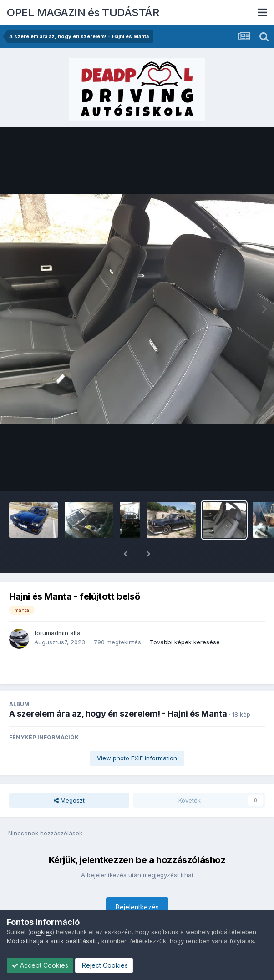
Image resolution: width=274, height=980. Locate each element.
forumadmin (51, 609)
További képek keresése (185, 618)
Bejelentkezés (137, 883)
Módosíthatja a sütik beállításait (51, 941)
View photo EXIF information (137, 734)
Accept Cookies (40, 965)
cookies (41, 932)
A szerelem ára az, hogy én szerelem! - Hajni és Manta (118, 690)
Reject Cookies (104, 965)
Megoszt (69, 777)
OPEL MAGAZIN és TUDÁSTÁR (83, 13)
